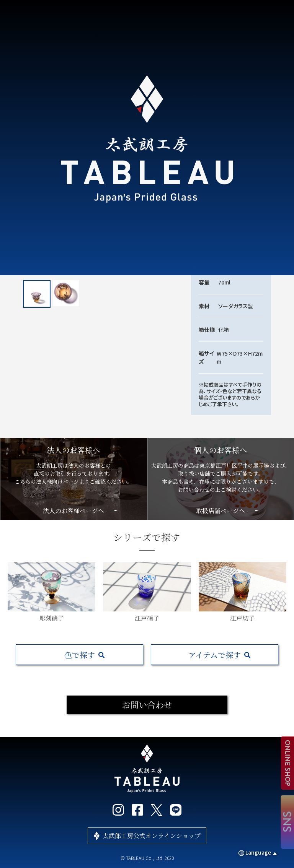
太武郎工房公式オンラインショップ (152, 836)
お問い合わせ (147, 705)
